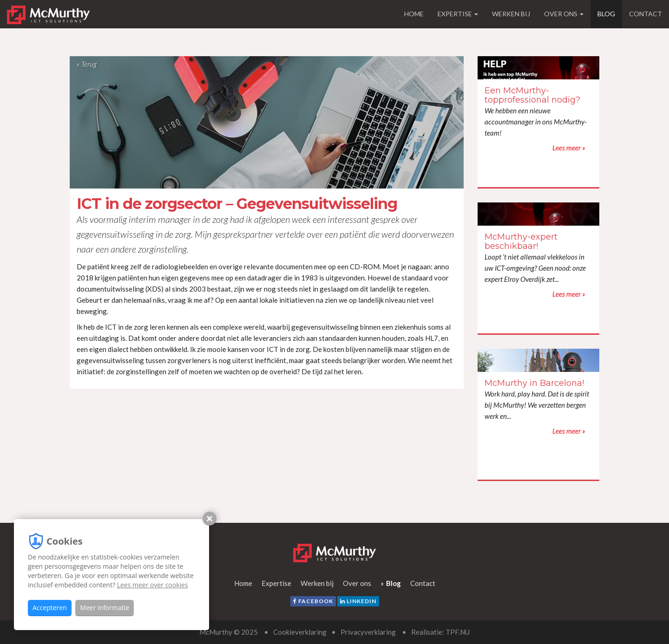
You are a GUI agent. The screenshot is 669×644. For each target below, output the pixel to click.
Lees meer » (577, 68)
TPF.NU (458, 632)
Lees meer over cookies (153, 585)
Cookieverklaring (300, 632)
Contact (646, 14)
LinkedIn (358, 601)
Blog (606, 14)
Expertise (458, 14)
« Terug (87, 64)
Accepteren (50, 608)
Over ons (564, 14)
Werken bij (511, 14)
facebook (313, 601)
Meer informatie (105, 608)
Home (414, 14)
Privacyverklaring (368, 632)
